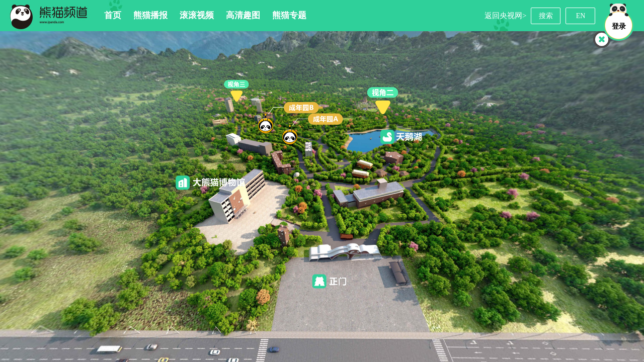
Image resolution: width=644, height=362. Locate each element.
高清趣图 (243, 15)
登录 (619, 26)
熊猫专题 (289, 15)
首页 (113, 15)
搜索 (546, 16)
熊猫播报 (150, 15)
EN (581, 16)
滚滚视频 (197, 15)
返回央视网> (505, 16)
